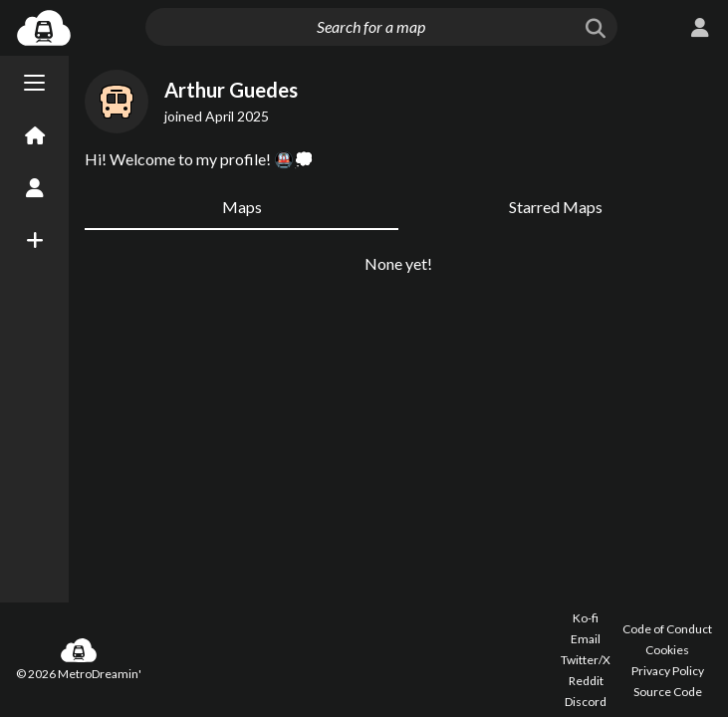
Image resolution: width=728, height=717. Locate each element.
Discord (586, 702)
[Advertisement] (398, 115)
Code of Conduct (667, 629)
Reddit (586, 681)
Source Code (668, 692)
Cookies (667, 650)
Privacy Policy (668, 671)
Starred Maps (556, 318)
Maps (242, 318)
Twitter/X (586, 660)
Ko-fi (586, 618)
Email (586, 639)
